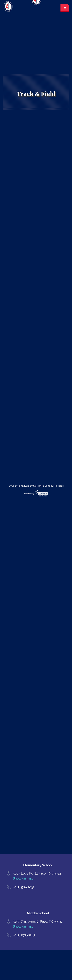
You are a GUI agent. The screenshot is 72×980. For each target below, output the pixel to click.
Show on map (23, 878)
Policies (59, 486)
